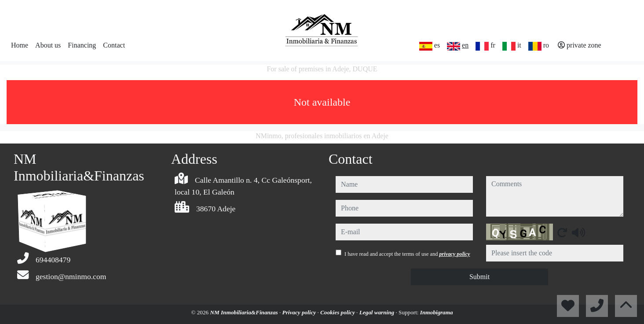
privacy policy (454, 254)
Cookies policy (338, 312)
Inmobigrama (437, 312)
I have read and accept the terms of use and (407, 254)
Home (20, 45)
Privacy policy (300, 312)
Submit (479, 277)
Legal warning (378, 312)
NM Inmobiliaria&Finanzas (245, 312)
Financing (82, 45)
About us (48, 45)
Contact (114, 45)
